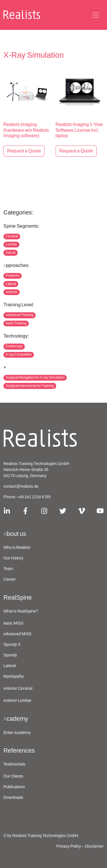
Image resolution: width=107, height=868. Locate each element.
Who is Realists (17, 548)
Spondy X (12, 645)
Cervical (12, 236)
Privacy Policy (69, 846)
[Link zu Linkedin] (7, 511)
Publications (14, 787)
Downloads (13, 798)
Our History (13, 558)
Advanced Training (20, 315)
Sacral (11, 253)
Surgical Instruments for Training (30, 386)
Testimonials (14, 764)
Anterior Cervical (18, 689)
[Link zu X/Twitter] (63, 511)
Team (8, 569)
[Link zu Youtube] (100, 511)
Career (10, 580)
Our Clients (13, 776)
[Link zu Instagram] (44, 511)
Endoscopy (14, 346)
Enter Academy (17, 733)
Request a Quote (24, 151)
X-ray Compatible (19, 355)
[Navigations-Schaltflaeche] (96, 15)
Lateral (11, 284)
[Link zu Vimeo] (82, 511)
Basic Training (16, 323)
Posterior (13, 276)
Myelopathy (14, 677)
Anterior (12, 292)
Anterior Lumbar (17, 701)
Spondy (10, 655)
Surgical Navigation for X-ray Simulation (35, 378)
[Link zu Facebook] (25, 511)
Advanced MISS (17, 634)
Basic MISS (13, 623)
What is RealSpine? (21, 611)
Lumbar (12, 244)
